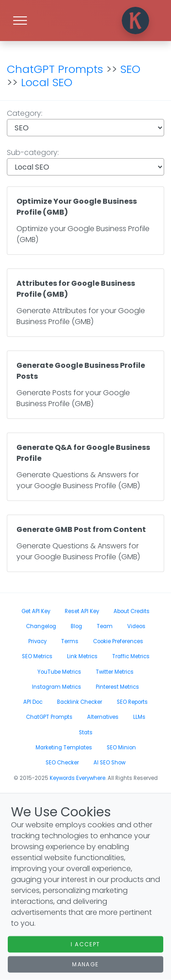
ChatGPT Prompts (55, 69)
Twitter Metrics (115, 672)
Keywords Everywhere (78, 778)
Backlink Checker (80, 702)
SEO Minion (121, 748)
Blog (76, 626)
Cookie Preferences (118, 641)
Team (105, 626)
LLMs (139, 717)
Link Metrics (82, 656)
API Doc (33, 702)
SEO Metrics (37, 656)
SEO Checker (62, 763)
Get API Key (36, 611)
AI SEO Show (109, 763)
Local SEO (47, 82)
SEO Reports (132, 702)
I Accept (85, 944)
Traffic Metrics (131, 656)
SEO (130, 69)
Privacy (37, 641)
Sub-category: (85, 161)
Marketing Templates (64, 748)
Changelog (41, 626)
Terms (70, 641)
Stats (86, 732)
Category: (85, 122)
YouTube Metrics (59, 672)
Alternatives (103, 717)
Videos (136, 626)
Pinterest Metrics (117, 687)
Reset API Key (82, 611)
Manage (85, 964)
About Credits (132, 611)
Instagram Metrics (57, 687)
